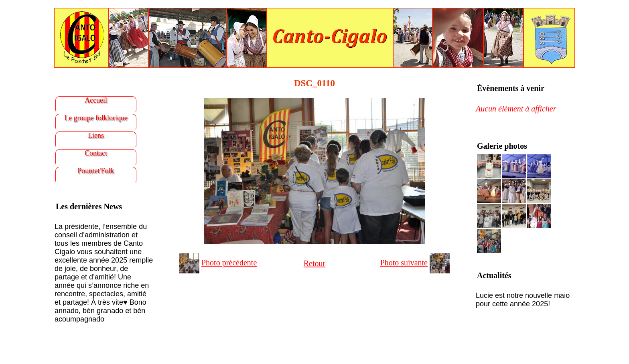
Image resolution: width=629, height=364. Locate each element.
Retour (314, 263)
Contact (96, 153)
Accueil (96, 100)
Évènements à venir (511, 88)
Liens (96, 135)
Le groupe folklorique (96, 118)
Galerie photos (502, 146)
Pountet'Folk (96, 171)
